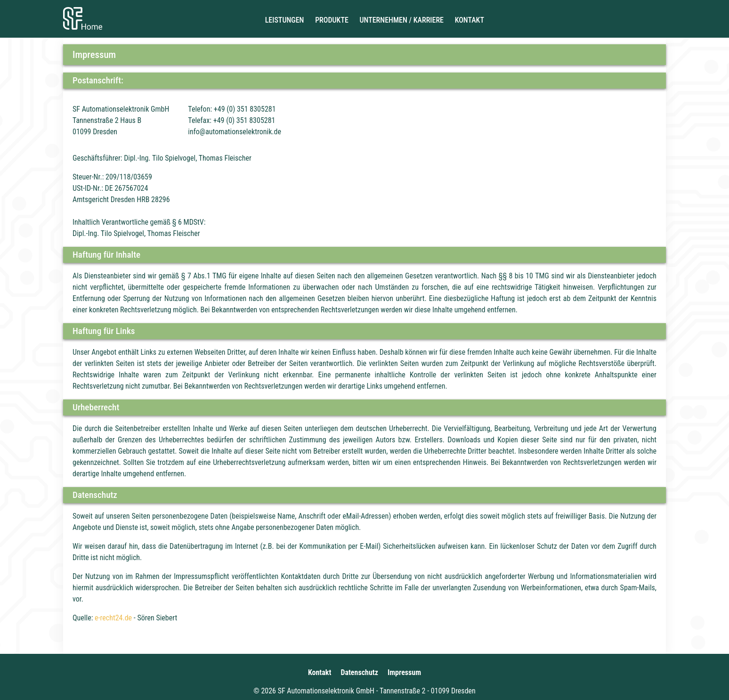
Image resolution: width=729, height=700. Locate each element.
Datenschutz (359, 672)
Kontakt (470, 20)
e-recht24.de (113, 618)
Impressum (404, 672)
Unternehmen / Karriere (402, 20)
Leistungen (285, 20)
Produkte (332, 20)
